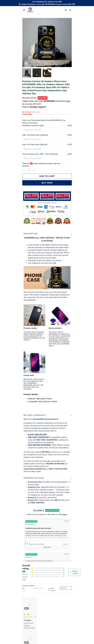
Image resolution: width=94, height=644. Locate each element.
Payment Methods (29, 600)
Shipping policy (28, 622)
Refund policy (28, 625)
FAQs (24, 596)
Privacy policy (28, 614)
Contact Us (27, 593)
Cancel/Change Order (31, 604)
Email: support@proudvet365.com (35, 575)
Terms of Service (29, 618)
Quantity (26, 156)
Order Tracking (28, 589)
